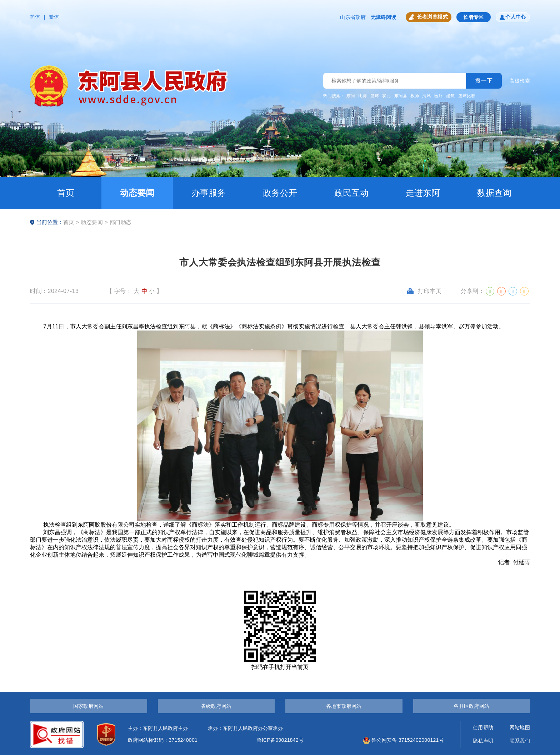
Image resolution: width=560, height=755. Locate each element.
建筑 (450, 96)
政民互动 (351, 193)
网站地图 (520, 727)
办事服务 (209, 193)
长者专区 (474, 17)
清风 (426, 96)
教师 (415, 96)
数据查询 (494, 193)
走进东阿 (423, 193)
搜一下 (484, 81)
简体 (35, 17)
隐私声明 (483, 741)
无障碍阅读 (383, 17)
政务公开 (280, 193)
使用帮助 (483, 727)
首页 (66, 193)
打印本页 (424, 291)
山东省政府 (353, 17)
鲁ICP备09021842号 (280, 740)
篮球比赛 (467, 96)
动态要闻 (137, 193)
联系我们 (520, 741)
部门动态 (121, 222)
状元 (386, 96)
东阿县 (401, 96)
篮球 (375, 96)
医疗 (439, 96)
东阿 (351, 96)
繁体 (54, 17)
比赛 (362, 96)
